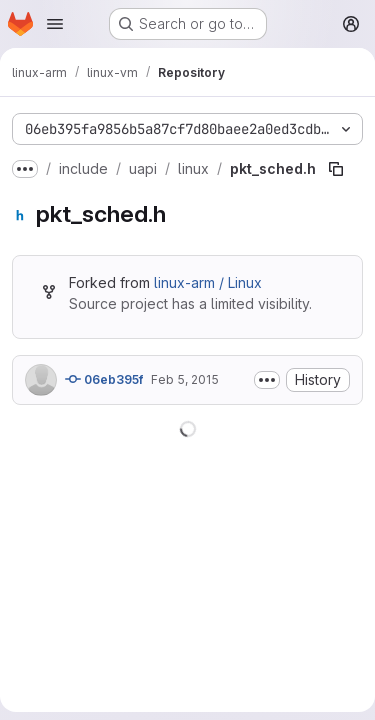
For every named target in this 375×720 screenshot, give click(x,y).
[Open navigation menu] (55, 24)
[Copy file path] (336, 169)
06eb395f (104, 379)
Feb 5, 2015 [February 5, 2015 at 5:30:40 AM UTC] (185, 379)
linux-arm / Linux (208, 282)
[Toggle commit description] (267, 380)
